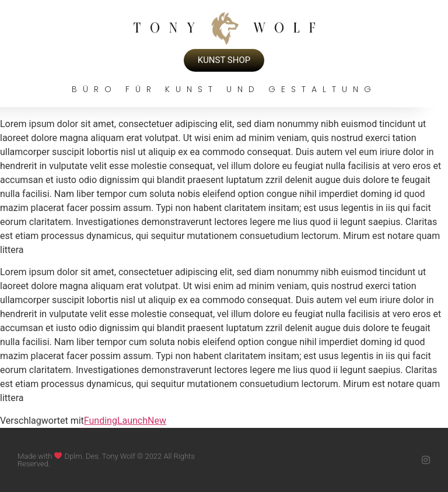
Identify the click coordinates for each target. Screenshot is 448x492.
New (157, 421)
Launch (132, 421)
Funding (101, 421)
